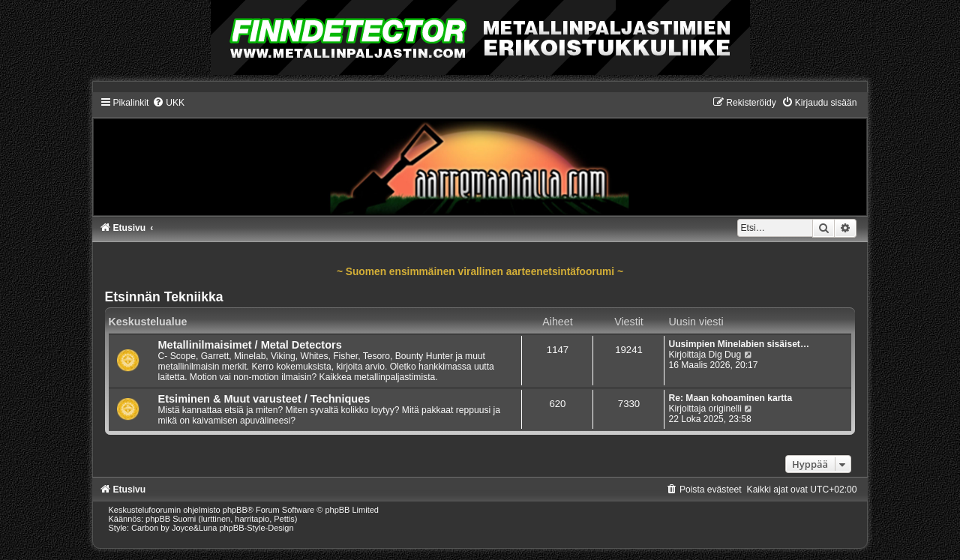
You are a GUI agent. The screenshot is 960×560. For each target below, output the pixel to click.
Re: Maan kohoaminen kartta (730, 398)
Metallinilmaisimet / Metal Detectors (250, 345)
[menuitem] (168, 103)
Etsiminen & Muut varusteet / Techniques (264, 399)
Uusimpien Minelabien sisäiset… (739, 344)
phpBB (235, 510)
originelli (725, 409)
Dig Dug (725, 355)
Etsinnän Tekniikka (164, 297)
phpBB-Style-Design (257, 528)
